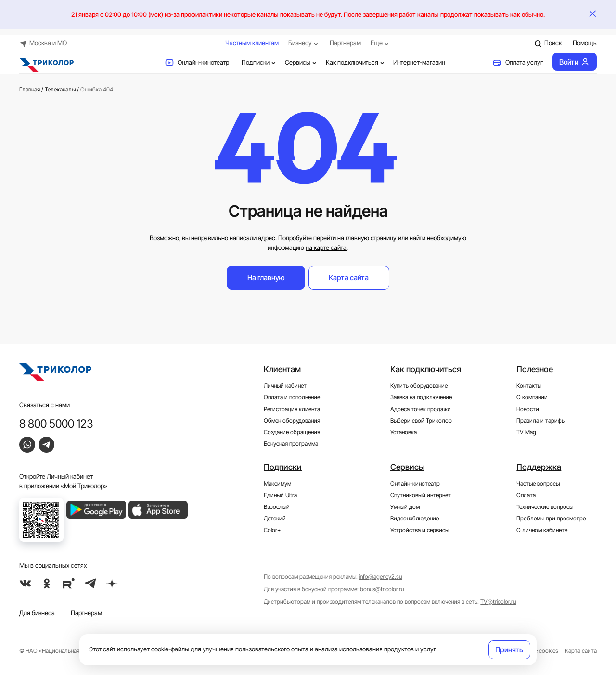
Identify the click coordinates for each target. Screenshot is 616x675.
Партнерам (345, 43)
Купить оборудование (419, 386)
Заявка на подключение (421, 397)
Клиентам (282, 369)
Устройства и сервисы (420, 530)
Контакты (529, 386)
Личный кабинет (285, 386)
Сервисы (302, 62)
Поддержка (539, 467)
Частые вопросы (538, 483)
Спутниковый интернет (421, 495)
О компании (532, 397)
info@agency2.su (380, 577)
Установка (404, 432)
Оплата (526, 495)
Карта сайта (349, 278)
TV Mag (526, 432)
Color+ (272, 530)
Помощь (585, 43)
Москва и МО (43, 43)
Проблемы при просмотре (551, 519)
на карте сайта (326, 247)
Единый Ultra (280, 495)
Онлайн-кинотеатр (197, 63)
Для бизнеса (37, 613)
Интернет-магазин (419, 62)
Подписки (260, 62)
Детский (275, 519)
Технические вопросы (545, 507)
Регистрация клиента (292, 409)
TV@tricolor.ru (498, 602)
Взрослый (277, 507)
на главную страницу (367, 238)
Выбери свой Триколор (421, 421)
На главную (266, 278)
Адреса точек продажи (421, 409)
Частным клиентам (252, 43)
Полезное (535, 369)
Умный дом (405, 507)
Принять (509, 650)
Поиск (548, 43)
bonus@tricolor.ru (382, 589)
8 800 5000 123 (56, 423)
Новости (528, 409)
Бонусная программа (291, 444)
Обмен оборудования (292, 421)
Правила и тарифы (541, 421)
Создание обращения (292, 432)
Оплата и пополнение (292, 397)
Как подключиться (356, 62)
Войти (574, 62)
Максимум (277, 483)
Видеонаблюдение (415, 519)
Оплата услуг (518, 63)
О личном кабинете (542, 530)
